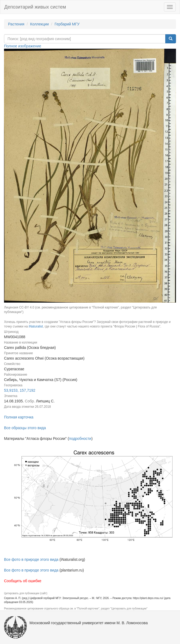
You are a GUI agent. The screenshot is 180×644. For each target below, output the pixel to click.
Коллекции (40, 24)
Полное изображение (23, 46)
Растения (16, 24)
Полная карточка (19, 417)
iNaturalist (36, 326)
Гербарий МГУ (67, 24)
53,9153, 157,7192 (20, 390)
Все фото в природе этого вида (31, 559)
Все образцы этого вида (25, 428)
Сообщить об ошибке (23, 581)
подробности (80, 439)
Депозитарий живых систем (35, 7)
